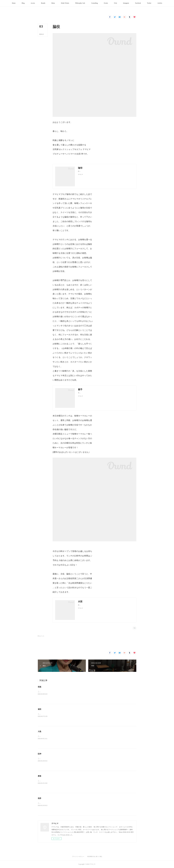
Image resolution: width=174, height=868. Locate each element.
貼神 (40, 754)
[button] (14, 3)
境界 (40, 798)
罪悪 (40, 687)
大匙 (40, 731)
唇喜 (40, 776)
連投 (40, 709)
